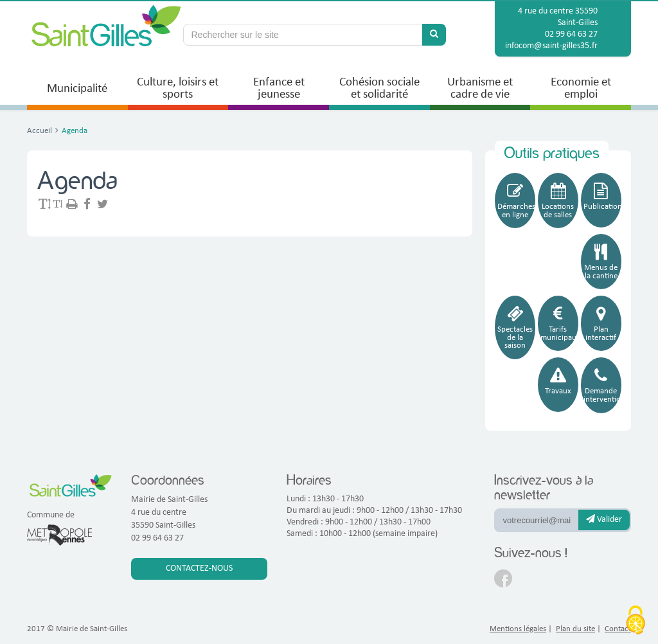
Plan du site (575, 629)
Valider (604, 519)
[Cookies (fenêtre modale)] (636, 622)
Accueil (40, 131)
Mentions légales (518, 629)
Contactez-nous (199, 568)
